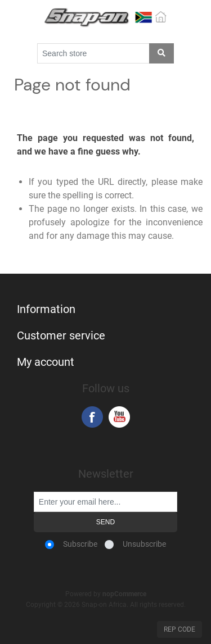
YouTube (119, 417)
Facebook (92, 417)
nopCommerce (124, 594)
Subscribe (80, 544)
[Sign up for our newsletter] (105, 502)
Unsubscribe (144, 544)
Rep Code (179, 629)
